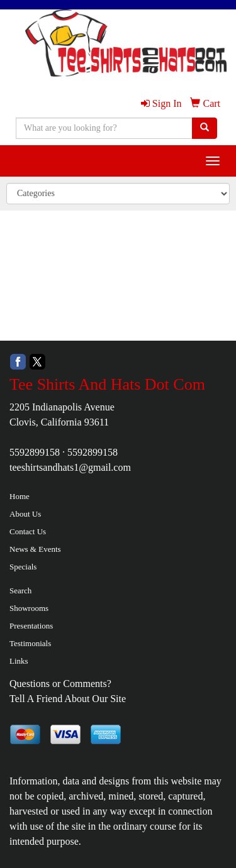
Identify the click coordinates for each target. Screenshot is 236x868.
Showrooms (29, 608)
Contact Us (28, 531)
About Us (25, 514)
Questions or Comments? (60, 684)
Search (20, 591)
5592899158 (35, 452)
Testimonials (30, 643)
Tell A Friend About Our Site (68, 699)
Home (20, 496)
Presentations (31, 626)
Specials (23, 567)
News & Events (35, 549)
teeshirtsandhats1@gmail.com (70, 467)
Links (19, 661)
